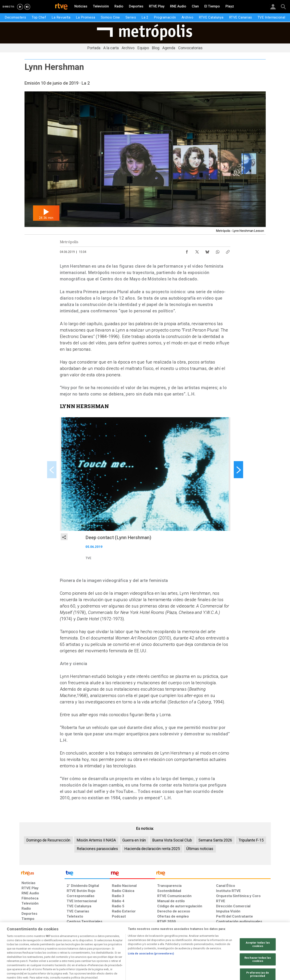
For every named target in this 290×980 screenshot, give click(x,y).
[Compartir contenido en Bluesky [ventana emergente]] (207, 251)
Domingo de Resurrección (48, 840)
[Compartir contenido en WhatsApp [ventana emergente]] (218, 251)
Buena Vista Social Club (172, 840)
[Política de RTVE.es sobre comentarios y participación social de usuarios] (252, 947)
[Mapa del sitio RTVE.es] (196, 947)
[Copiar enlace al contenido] (228, 251)
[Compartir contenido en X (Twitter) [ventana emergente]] (197, 251)
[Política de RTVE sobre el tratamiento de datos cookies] (99, 947)
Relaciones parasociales (97, 849)
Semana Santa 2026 (215, 840)
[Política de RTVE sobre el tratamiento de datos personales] (61, 947)
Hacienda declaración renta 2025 (152, 849)
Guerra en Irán (134, 840)
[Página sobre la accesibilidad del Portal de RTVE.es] (170, 947)
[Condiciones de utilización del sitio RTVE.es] (28, 947)
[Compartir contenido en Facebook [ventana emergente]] (187, 251)
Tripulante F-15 (251, 840)
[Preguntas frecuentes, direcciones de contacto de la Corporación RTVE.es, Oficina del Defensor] (218, 947)
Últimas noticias (200, 849)
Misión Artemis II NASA (96, 840)
